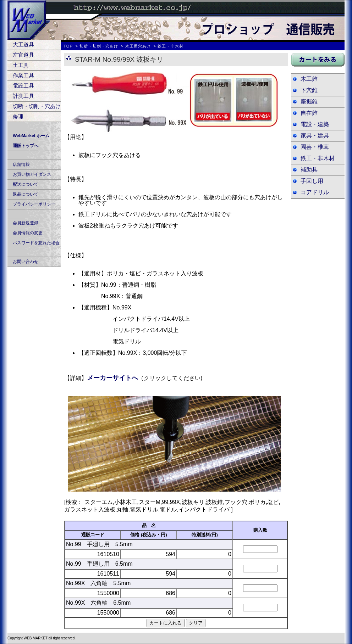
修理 (18, 116)
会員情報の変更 (28, 233)
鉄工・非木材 (318, 158)
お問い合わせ (26, 262)
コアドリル (315, 192)
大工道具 (23, 44)
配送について (26, 184)
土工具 (21, 65)
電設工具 (23, 86)
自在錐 (309, 113)
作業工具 (23, 75)
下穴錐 (309, 90)
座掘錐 (309, 102)
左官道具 (23, 55)
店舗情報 (21, 164)
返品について (26, 194)
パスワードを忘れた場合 (36, 243)
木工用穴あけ (138, 46)
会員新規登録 (26, 223)
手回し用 (312, 181)
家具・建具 (315, 136)
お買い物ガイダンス (32, 174)
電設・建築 (315, 124)
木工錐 (309, 79)
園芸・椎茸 (315, 147)
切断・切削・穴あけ (37, 106)
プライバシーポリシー (34, 204)
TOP (68, 46)
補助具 (309, 170)
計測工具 (23, 96)
